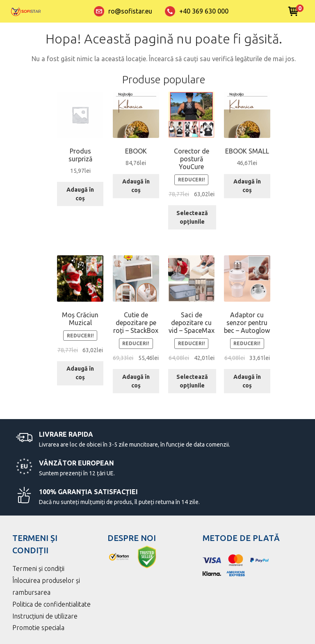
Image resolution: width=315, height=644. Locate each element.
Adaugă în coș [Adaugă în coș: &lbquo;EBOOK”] (136, 186)
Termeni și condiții (38, 568)
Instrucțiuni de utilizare (45, 616)
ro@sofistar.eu (123, 11)
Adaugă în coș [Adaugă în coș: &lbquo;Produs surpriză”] (80, 194)
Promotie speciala (38, 628)
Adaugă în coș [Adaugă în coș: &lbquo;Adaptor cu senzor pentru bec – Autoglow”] (247, 381)
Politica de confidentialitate (51, 604)
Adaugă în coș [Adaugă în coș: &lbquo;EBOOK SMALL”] (247, 186)
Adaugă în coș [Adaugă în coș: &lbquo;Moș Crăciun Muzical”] (80, 373)
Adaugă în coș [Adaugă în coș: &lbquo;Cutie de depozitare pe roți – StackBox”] (136, 381)
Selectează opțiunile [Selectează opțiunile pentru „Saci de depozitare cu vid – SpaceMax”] (192, 381)
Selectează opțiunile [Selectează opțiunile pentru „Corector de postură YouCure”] (192, 217)
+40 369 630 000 (197, 11)
